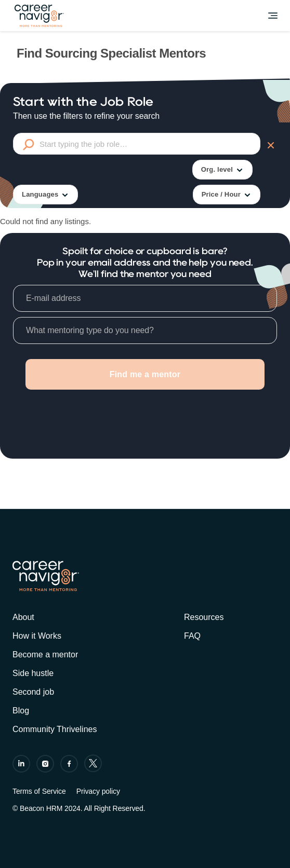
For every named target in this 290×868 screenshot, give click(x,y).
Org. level (222, 170)
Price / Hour (227, 195)
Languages (45, 195)
